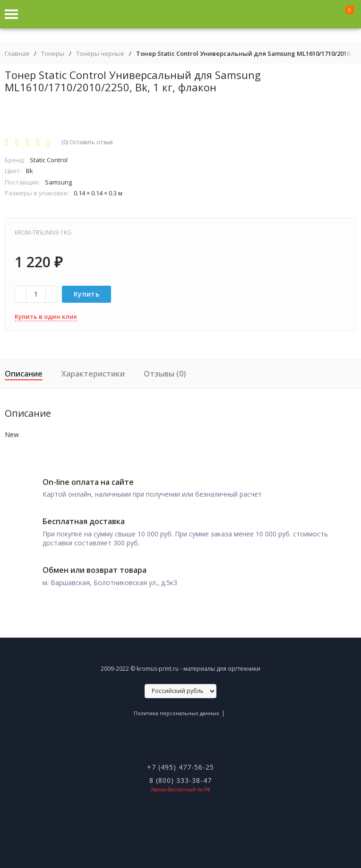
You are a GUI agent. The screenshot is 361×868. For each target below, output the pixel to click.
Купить (86, 294)
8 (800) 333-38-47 (180, 780)
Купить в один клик (46, 316)
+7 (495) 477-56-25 (180, 767)
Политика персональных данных (176, 713)
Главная (17, 54)
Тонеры (53, 54)
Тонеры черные (100, 54)
